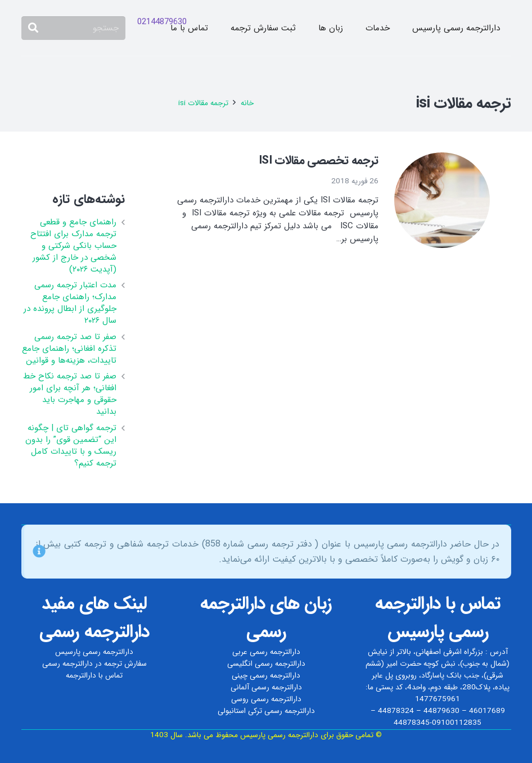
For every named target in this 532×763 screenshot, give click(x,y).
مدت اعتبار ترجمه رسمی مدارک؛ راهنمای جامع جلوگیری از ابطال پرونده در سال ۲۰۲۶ (70, 303)
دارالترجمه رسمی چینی (266, 676)
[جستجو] (74, 28)
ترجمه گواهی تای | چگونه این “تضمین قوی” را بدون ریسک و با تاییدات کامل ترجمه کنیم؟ (71, 446)
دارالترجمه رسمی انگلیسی (266, 664)
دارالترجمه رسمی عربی (266, 652)
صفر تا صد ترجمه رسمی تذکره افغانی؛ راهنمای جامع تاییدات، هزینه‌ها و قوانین (69, 349)
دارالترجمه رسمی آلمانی (266, 687)
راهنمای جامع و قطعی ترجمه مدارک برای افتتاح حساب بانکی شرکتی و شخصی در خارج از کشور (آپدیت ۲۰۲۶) (73, 246)
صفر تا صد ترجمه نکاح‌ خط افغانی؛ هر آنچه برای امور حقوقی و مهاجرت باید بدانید (70, 394)
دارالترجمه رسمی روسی (266, 699)
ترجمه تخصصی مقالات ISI (319, 161)
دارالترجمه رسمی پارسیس (94, 652)
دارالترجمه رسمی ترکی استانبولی (266, 711)
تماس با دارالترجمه (94, 676)
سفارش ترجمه (125, 664)
